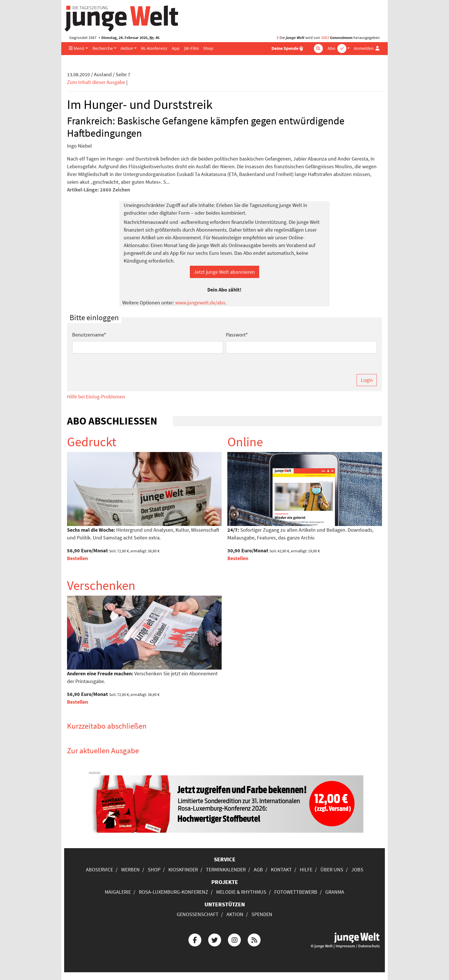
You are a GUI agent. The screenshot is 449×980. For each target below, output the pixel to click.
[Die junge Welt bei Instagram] (235, 939)
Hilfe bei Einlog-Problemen (96, 397)
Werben (130, 870)
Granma (335, 892)
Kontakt (281, 870)
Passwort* (237, 335)
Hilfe (306, 870)
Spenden (262, 914)
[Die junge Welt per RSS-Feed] (254, 939)
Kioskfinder (183, 870)
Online (245, 442)
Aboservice (100, 870)
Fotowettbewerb (296, 892)
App (176, 48)
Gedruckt (92, 442)
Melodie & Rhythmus (241, 892)
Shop (208, 48)
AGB (258, 870)
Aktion (127, 48)
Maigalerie (118, 892)
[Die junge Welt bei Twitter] (214, 939)
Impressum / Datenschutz (358, 946)
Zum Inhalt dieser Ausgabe (96, 82)
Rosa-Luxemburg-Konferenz (174, 892)
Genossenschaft (198, 914)
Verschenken (101, 585)
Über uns (332, 870)
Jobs (357, 870)
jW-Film (191, 48)
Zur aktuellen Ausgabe (103, 750)
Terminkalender (226, 870)
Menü (77, 48)
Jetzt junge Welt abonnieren (224, 272)
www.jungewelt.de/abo (200, 303)
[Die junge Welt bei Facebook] (195, 939)
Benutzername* (89, 335)
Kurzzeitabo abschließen (107, 726)
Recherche (103, 48)
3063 (325, 38)
